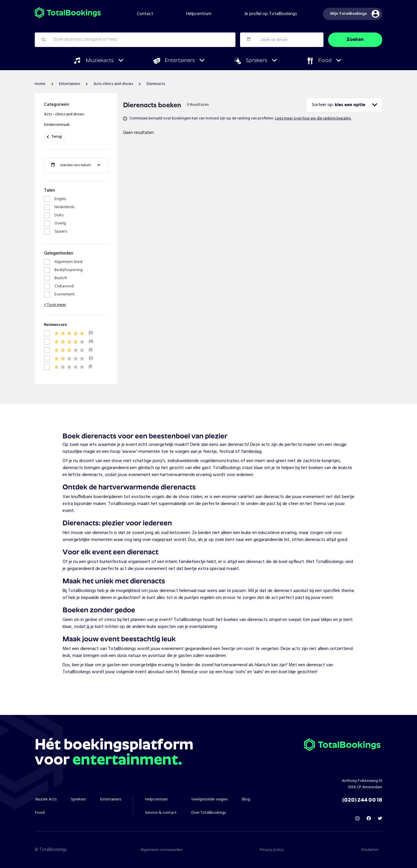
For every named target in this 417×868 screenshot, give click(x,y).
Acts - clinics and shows (64, 114)
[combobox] (344, 105)
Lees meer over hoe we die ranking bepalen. (313, 118)
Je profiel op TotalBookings (271, 14)
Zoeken (355, 40)
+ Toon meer (55, 305)
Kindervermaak (57, 125)
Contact (145, 14)
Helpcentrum (199, 14)
